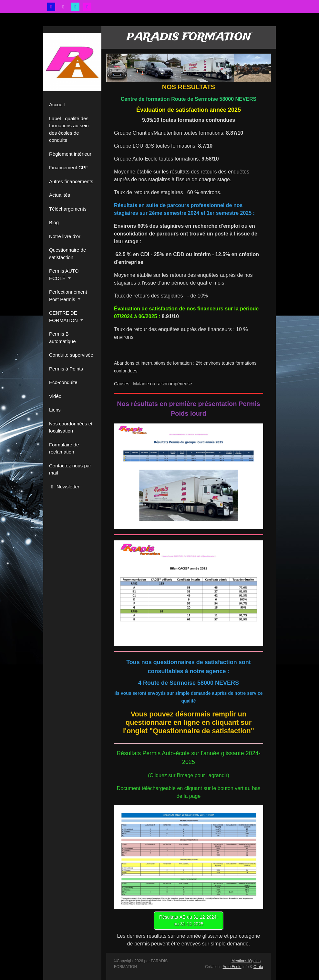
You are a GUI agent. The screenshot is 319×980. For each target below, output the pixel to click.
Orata (258, 967)
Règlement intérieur (70, 154)
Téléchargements (68, 209)
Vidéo (55, 396)
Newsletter (64, 487)
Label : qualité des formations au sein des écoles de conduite (69, 129)
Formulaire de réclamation (64, 448)
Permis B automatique (62, 338)
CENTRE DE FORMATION (64, 317)
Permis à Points (66, 369)
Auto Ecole (232, 967)
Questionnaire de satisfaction (67, 254)
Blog (54, 222)
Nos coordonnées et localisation (71, 427)
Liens (55, 410)
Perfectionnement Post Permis (68, 296)
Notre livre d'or (65, 236)
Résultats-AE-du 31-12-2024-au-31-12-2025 (189, 920)
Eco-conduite (63, 382)
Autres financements (71, 181)
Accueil (57, 104)
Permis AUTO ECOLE (64, 275)
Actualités (60, 195)
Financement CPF (69, 167)
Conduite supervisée (71, 355)
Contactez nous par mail (70, 469)
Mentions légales (246, 961)
